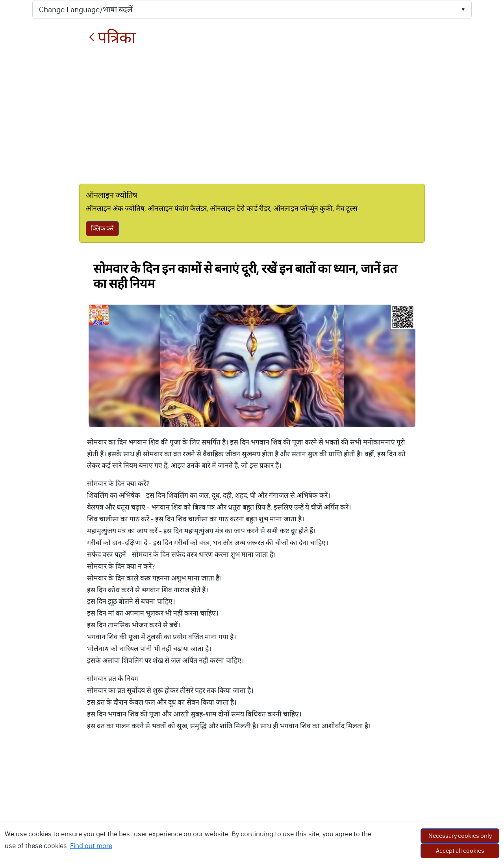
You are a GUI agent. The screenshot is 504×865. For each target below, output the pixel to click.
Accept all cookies (460, 851)
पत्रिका (112, 38)
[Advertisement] (252, 115)
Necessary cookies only (460, 836)
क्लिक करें (102, 228)
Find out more (91, 846)
